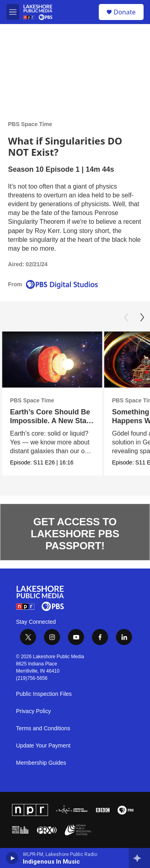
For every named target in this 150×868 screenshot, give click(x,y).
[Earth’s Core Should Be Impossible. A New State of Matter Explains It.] (52, 360)
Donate (125, 12)
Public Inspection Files (44, 694)
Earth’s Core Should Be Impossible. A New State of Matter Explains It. (51, 420)
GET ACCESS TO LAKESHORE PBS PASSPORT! (75, 534)
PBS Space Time (30, 124)
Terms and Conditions (43, 728)
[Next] (142, 317)
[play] (12, 858)
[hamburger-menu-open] (13, 12)
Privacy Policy (33, 711)
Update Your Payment (43, 746)
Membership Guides (41, 763)
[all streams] (139, 858)
